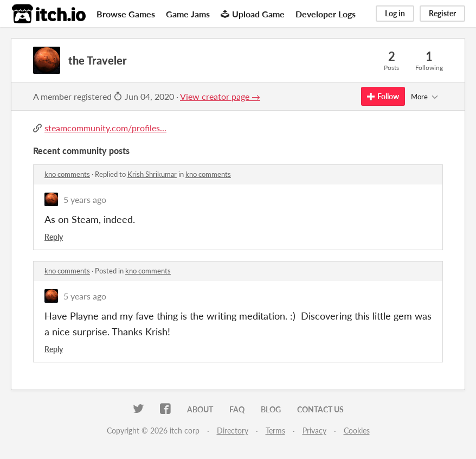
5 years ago (85, 199)
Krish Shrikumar (152, 174)
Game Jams (188, 14)
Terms (275, 431)
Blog (271, 409)
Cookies (357, 431)
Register (442, 13)
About (200, 409)
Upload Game (253, 14)
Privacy (314, 431)
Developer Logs (326, 14)
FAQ (237, 409)
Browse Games (126, 14)
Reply (54, 237)
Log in (395, 13)
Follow (383, 96)
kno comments (67, 174)
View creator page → (220, 96)
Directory (233, 431)
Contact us (320, 409)
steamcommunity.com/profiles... (105, 128)
